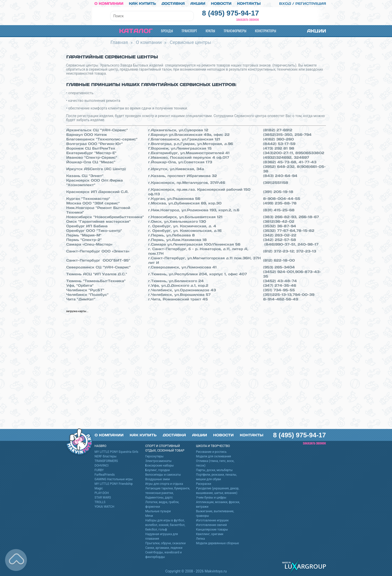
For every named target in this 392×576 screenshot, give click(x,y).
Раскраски (204, 484)
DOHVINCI (102, 465)
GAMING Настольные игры (114, 479)
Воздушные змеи (158, 479)
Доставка (173, 3)
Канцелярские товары (212, 529)
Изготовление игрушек (212, 520)
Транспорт (189, 31)
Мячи (149, 516)
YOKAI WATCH (105, 506)
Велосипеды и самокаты (163, 474)
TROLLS (100, 502)
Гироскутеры (155, 456)
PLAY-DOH (102, 493)
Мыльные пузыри (158, 511)
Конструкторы (266, 31)
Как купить (142, 3)
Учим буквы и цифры (211, 497)
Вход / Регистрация (300, 3)
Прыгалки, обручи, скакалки (166, 543)
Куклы (210, 31)
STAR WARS (103, 497)
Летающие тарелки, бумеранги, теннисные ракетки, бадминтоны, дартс (168, 493)
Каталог (132, 31)
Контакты (249, 3)
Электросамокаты (159, 461)
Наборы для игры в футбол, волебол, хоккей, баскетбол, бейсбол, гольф (165, 525)
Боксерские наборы (160, 465)
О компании (109, 3)
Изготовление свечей (211, 525)
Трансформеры (235, 31)
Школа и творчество (213, 446)
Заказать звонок (248, 19)
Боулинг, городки (158, 470)
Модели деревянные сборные (218, 543)
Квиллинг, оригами (210, 534)
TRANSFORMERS (106, 461)
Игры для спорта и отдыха (164, 484)
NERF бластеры (106, 456)
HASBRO (101, 446)
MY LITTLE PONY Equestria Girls (117, 452)
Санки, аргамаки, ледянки (164, 548)
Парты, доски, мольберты (214, 470)
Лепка (201, 538)
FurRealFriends (105, 474)
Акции (198, 3)
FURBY (99, 470)
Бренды (167, 31)
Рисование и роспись (211, 452)
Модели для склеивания (214, 456)
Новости (221, 3)
